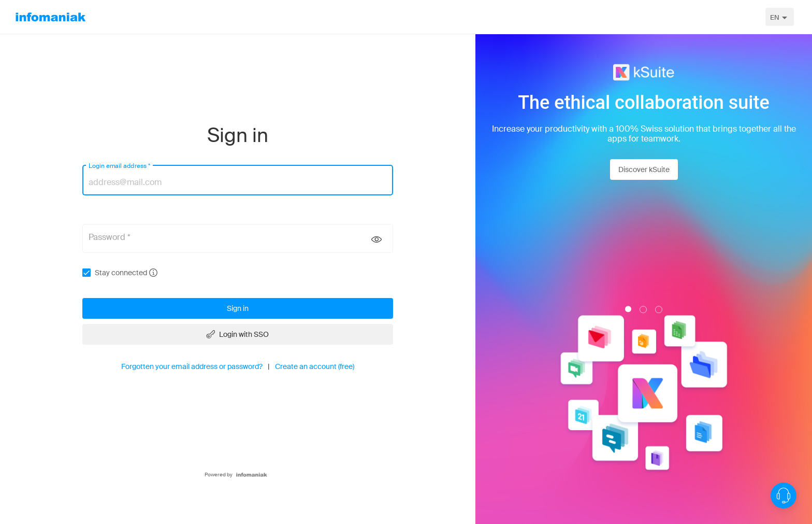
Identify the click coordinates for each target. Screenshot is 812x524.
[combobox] (780, 17)
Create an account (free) (315, 366)
